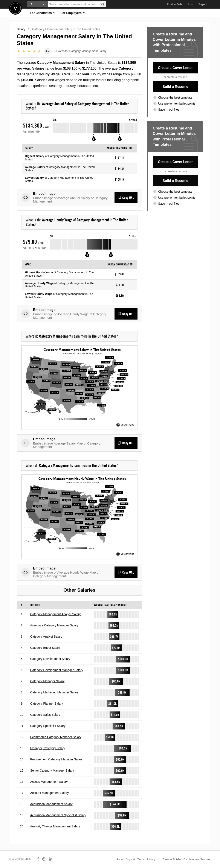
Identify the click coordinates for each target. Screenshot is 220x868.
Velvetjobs (15, 8)
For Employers (73, 13)
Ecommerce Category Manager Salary (56, 737)
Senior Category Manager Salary (52, 771)
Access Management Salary (49, 782)
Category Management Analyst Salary (56, 614)
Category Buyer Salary (45, 648)
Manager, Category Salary (48, 748)
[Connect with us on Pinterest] (44, 859)
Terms (141, 859)
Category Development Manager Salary (57, 670)
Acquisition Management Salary (51, 804)
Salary (21, 29)
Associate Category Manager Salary (54, 625)
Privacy (151, 859)
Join (190, 4)
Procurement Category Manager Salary (57, 759)
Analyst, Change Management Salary (55, 826)
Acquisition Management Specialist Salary (58, 815)
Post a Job (174, 4)
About (120, 859)
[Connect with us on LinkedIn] (51, 859)
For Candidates (43, 13)
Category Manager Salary (47, 681)
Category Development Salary (50, 659)
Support (130, 859)
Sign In (203, 4)
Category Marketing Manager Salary (54, 692)
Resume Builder (172, 859)
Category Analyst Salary (46, 637)
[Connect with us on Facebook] (38, 859)
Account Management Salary (50, 793)
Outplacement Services (197, 859)
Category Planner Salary (47, 704)
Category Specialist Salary (48, 726)
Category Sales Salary (45, 715)
